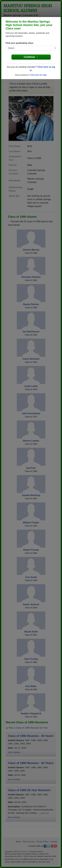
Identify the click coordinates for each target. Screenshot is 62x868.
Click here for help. (39, 75)
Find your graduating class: (20, 43)
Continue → (31, 57)
